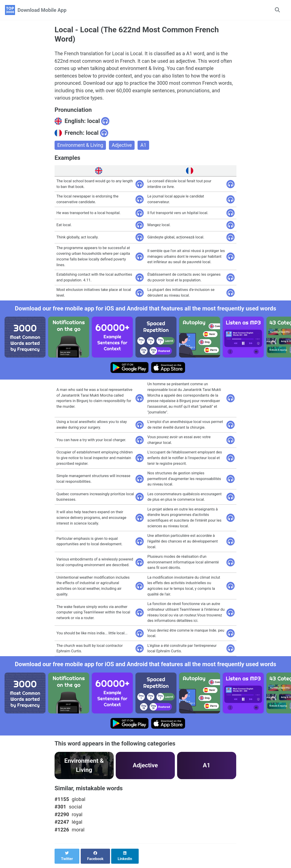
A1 (144, 146)
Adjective (123, 146)
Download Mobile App (42, 10)
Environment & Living (81, 146)
